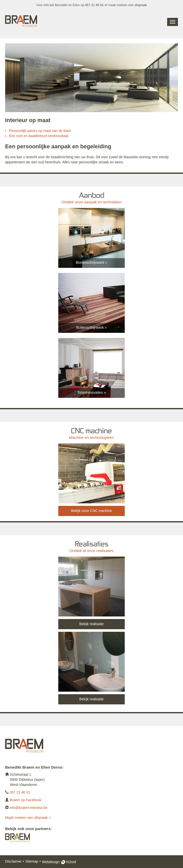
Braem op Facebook (26, 800)
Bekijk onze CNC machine (91, 511)
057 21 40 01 (94, 5)
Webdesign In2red (59, 862)
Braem (21, 22)
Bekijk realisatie (91, 624)
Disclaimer (13, 862)
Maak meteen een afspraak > (28, 818)
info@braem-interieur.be (29, 808)
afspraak (141, 5)
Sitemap (32, 862)
